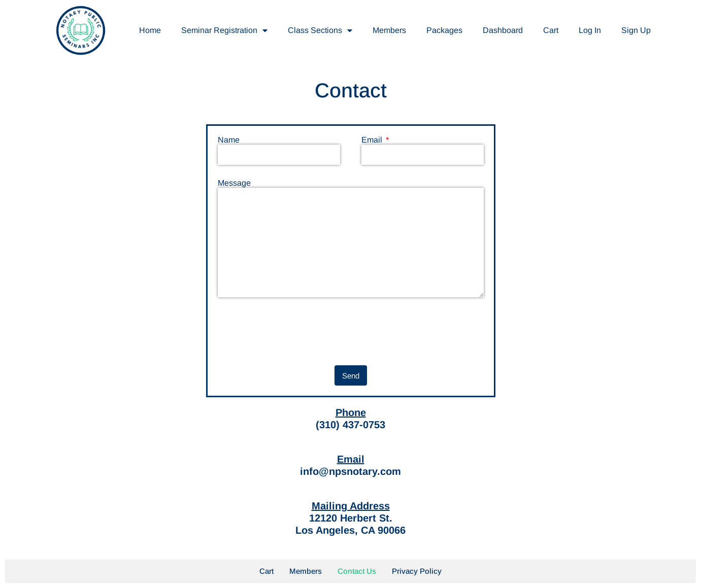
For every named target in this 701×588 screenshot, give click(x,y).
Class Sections (320, 30)
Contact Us (357, 571)
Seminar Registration (224, 30)
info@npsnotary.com (350, 471)
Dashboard (503, 30)
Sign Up (636, 30)
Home (150, 30)
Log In (590, 30)
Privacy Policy (417, 571)
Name (229, 140)
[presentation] (295, 331)
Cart (551, 30)
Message (234, 183)
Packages (444, 30)
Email (373, 140)
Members (389, 30)
